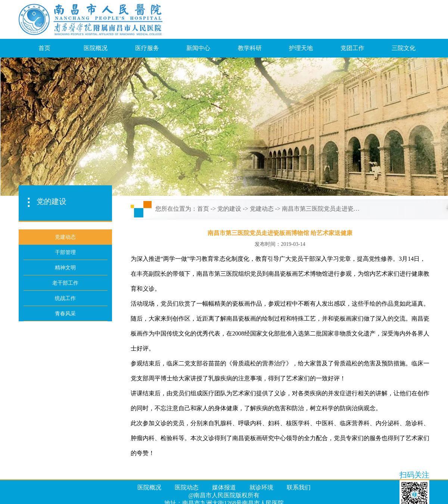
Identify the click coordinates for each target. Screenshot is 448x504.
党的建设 (229, 209)
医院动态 (187, 487)
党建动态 (262, 209)
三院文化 (404, 48)
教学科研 (250, 48)
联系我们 (299, 487)
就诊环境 (261, 487)
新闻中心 (198, 48)
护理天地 (301, 48)
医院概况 (96, 48)
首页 (44, 48)
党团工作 (352, 48)
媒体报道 (224, 487)
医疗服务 (147, 48)
